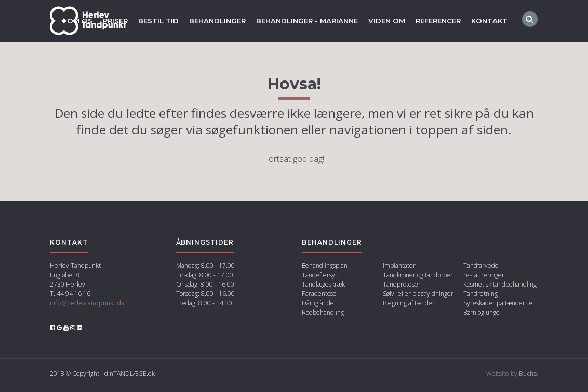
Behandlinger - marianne (298, 21)
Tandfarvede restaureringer (484, 273)
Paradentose (319, 297)
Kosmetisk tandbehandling (500, 287)
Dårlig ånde (318, 306)
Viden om (381, 21)
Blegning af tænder (409, 306)
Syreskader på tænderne (498, 306)
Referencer (436, 21)
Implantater (399, 269)
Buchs (528, 377)
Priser (97, 21)
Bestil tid (142, 21)
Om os (60, 21)
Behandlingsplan (325, 269)
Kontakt (490, 21)
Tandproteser (402, 287)
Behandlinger (203, 21)
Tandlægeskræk (323, 287)
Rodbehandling (323, 315)
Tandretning (480, 297)
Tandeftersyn (320, 278)
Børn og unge (482, 315)
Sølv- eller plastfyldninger (418, 297)
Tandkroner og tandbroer (418, 278)
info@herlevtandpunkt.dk (87, 306)
